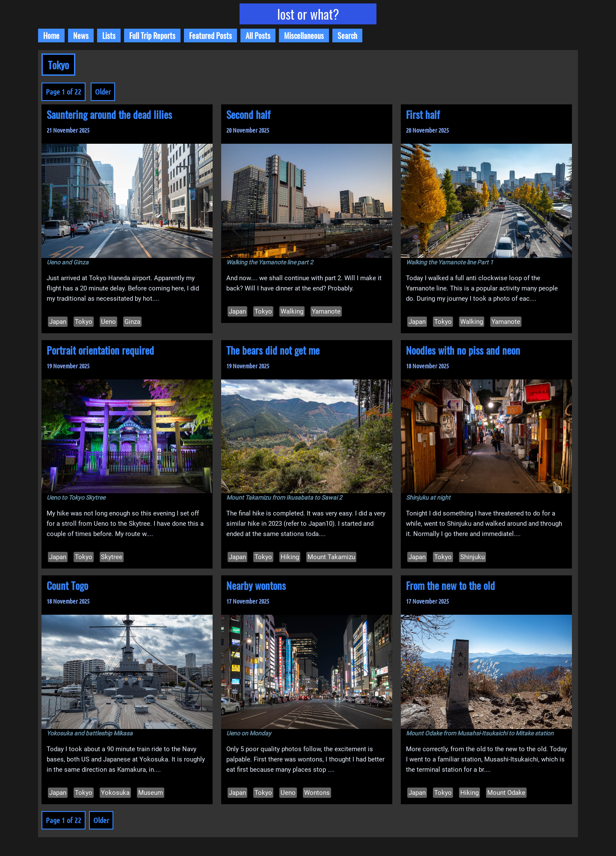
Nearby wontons (256, 585)
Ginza (132, 322)
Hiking (290, 557)
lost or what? (308, 14)
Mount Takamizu (331, 557)
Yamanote (326, 311)
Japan (58, 322)
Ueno (108, 322)
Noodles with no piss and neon (463, 350)
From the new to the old (450, 585)
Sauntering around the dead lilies (109, 114)
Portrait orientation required (100, 350)
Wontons (317, 793)
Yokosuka (115, 793)
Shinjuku (472, 557)
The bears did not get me (273, 350)
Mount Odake (506, 793)
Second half (248, 114)
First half (423, 114)
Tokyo (84, 322)
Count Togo (67, 585)
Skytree (112, 557)
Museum (151, 793)
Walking (292, 311)
